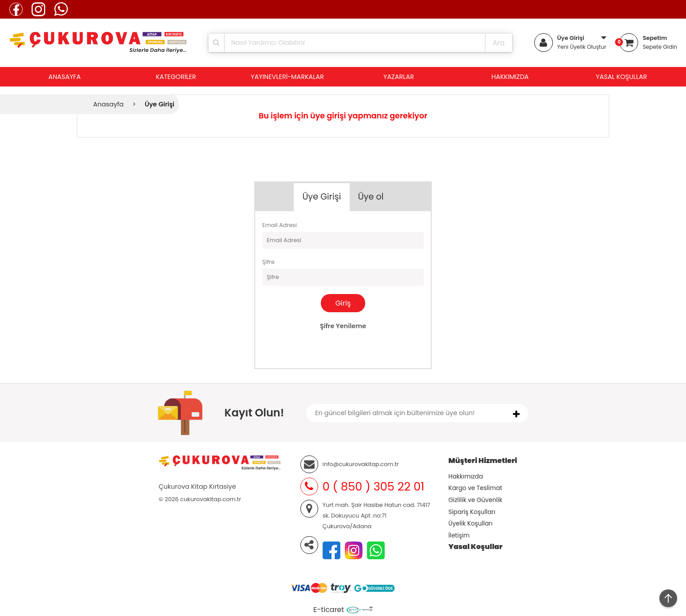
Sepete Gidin (660, 47)
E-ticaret (329, 610)
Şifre (268, 262)
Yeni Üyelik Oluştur (582, 47)
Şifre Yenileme (343, 326)
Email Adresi (280, 225)
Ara (499, 43)
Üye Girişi (571, 38)
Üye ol (371, 197)
